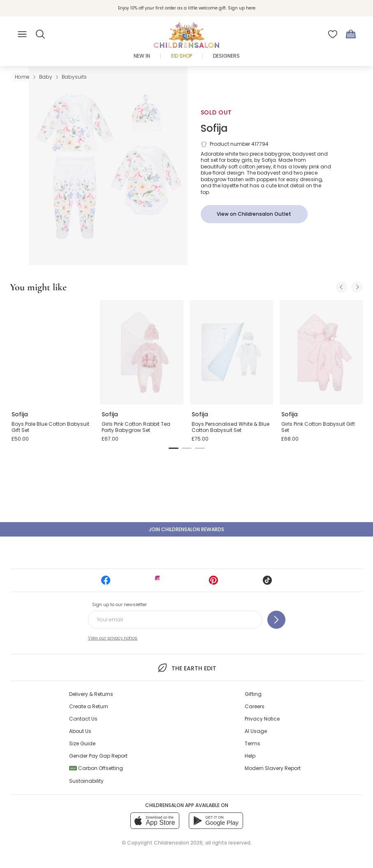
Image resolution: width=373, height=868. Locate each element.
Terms (253, 743)
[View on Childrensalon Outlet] (254, 214)
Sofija (214, 128)
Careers (255, 706)
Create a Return (89, 706)
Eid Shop (182, 56)
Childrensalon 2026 (178, 843)
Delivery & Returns (91, 694)
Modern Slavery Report (273, 768)
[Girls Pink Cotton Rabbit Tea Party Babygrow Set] (142, 352)
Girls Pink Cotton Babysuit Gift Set (318, 427)
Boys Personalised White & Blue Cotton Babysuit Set (231, 427)
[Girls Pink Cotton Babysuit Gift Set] (321, 352)
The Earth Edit (186, 668)
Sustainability (86, 781)
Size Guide (82, 743)
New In (142, 56)
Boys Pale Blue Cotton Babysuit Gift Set (50, 427)
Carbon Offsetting (96, 768)
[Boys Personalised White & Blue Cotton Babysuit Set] (232, 352)
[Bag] (351, 34)
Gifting (253, 694)
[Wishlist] (333, 34)
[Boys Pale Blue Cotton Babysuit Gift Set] (52, 352)
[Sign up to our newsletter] (276, 620)
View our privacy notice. (113, 638)
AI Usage (256, 731)
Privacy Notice (262, 719)
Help (250, 756)
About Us (80, 731)
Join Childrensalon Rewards (186, 529)
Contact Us (83, 719)
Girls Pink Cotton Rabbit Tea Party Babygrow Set (136, 427)
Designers (226, 56)
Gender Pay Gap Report (98, 756)
